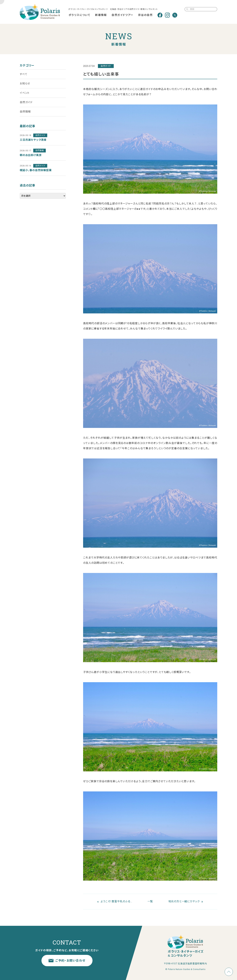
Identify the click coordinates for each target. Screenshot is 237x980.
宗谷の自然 (145, 15)
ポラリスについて (79, 15)
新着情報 (101, 15)
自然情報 (25, 112)
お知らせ (25, 84)
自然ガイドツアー (122, 15)
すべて (24, 74)
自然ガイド (26, 102)
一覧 (150, 901)
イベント (25, 93)
